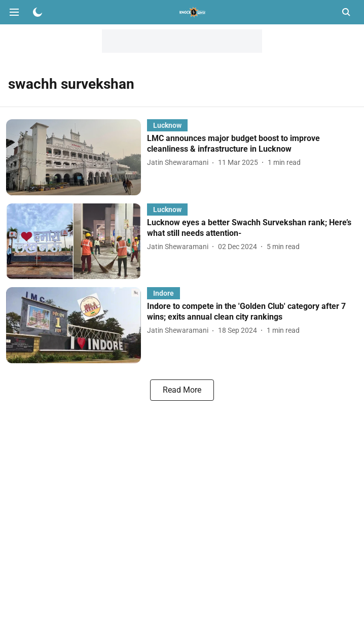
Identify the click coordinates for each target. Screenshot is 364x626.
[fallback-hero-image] (77, 157)
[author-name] (180, 163)
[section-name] (167, 125)
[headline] (252, 144)
